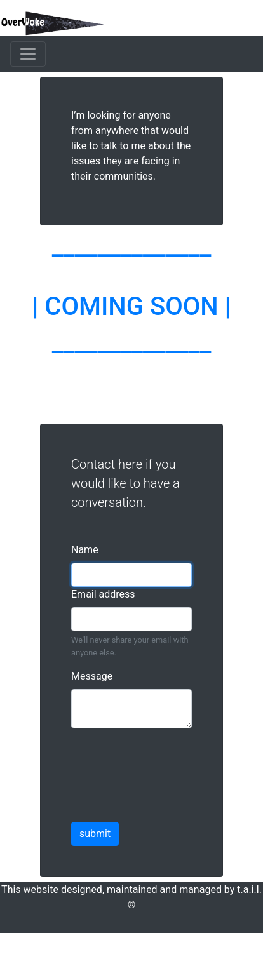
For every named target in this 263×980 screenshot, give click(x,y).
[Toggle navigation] (28, 54)
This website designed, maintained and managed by (119, 889)
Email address (103, 594)
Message (92, 676)
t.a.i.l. (249, 889)
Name (85, 550)
